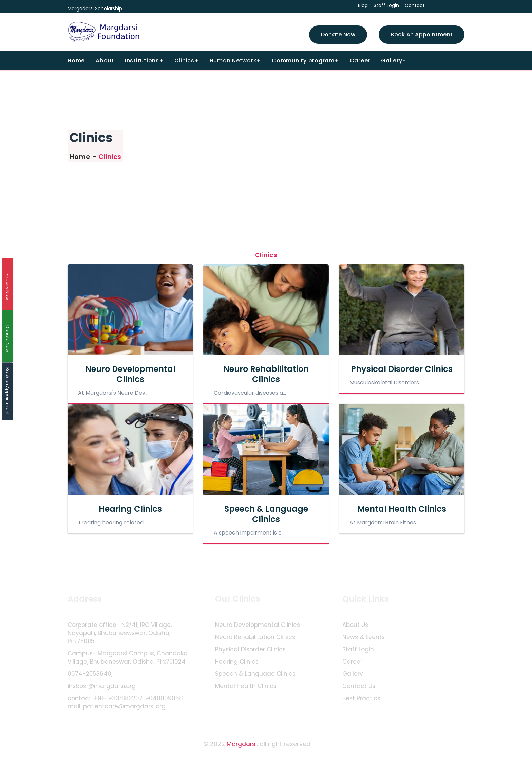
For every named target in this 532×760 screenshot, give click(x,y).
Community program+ (305, 61)
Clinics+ (187, 61)
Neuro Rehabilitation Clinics (266, 374)
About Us (355, 625)
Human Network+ (235, 61)
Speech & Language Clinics (266, 514)
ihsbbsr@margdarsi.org (102, 686)
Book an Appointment (422, 34)
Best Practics (361, 698)
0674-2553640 (89, 674)
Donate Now (338, 34)
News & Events (364, 637)
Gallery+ (394, 61)
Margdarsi (242, 744)
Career (360, 61)
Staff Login (358, 649)
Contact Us (359, 686)
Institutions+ (144, 61)
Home (76, 61)
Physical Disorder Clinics (402, 369)
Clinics (110, 157)
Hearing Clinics (130, 509)
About (105, 61)
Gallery (353, 674)
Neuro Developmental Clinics (130, 374)
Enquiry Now (8, 287)
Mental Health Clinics (402, 509)
